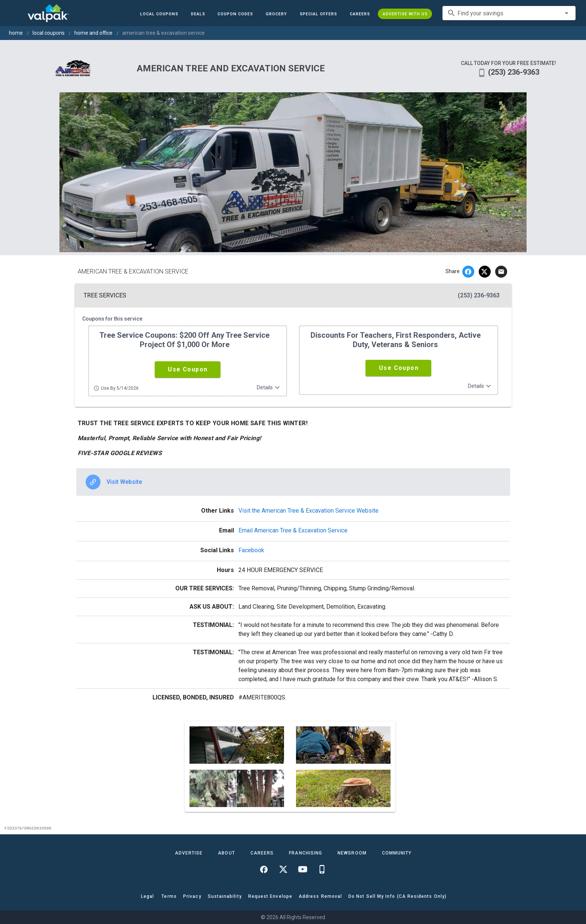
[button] (318, 14)
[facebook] (468, 272)
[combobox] (509, 13)
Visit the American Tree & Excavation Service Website (309, 511)
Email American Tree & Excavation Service (293, 530)
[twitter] (485, 272)
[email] (501, 272)
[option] (293, 482)
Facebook (251, 550)
